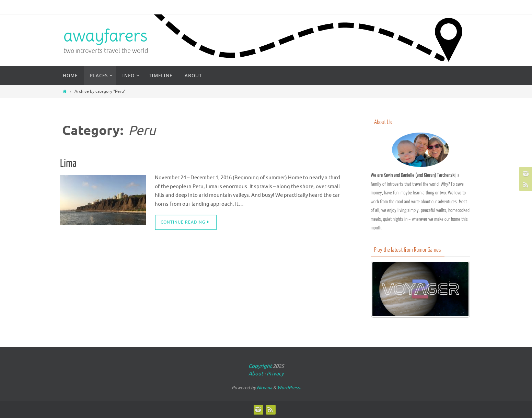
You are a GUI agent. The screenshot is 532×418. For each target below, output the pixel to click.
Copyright (260, 366)
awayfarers (106, 35)
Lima (68, 163)
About (256, 374)
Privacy (275, 374)
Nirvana (264, 388)
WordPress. (289, 388)
